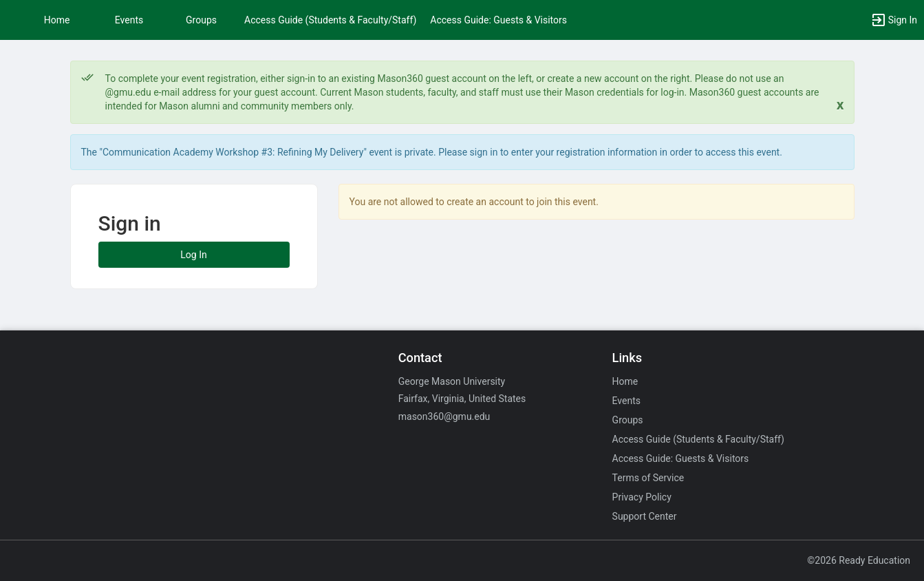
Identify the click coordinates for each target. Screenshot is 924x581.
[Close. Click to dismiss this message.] (840, 105)
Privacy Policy (642, 497)
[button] (894, 20)
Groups (201, 20)
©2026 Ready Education (859, 560)
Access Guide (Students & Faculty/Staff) (330, 20)
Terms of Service (648, 478)
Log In (193, 255)
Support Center (645, 516)
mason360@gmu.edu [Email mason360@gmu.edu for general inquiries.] (444, 416)
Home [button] (57, 20)
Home (625, 381)
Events (129, 20)
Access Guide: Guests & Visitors (498, 20)
